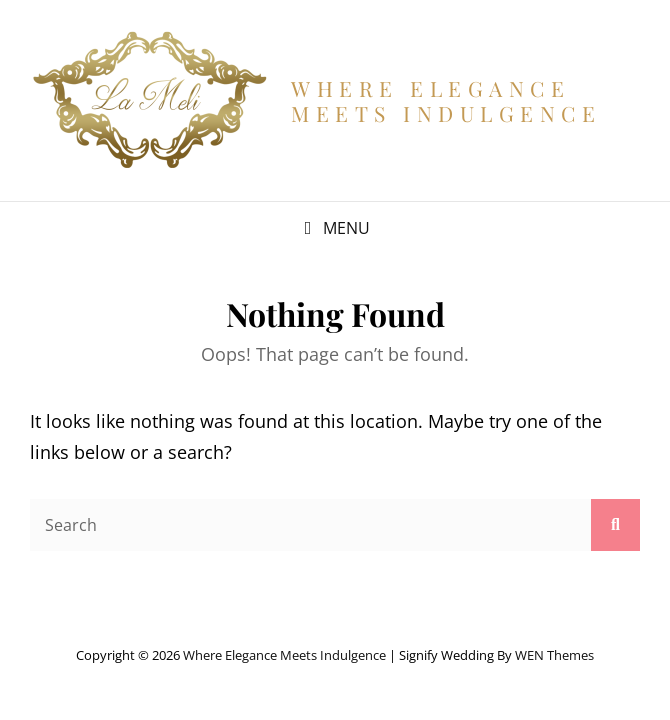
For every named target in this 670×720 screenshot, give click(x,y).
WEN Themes (554, 655)
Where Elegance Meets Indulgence (446, 100)
